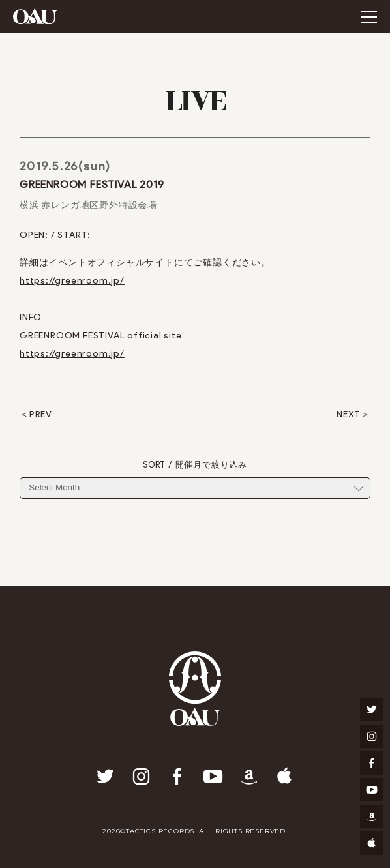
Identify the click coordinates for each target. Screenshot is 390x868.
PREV (41, 415)
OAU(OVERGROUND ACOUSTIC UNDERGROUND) (35, 16)
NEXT (349, 415)
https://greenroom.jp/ (72, 281)
